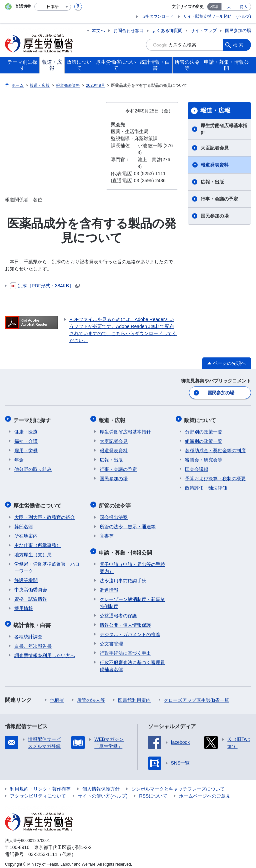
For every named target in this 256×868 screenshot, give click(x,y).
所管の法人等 (91, 695)
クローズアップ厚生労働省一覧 (196, 695)
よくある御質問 (167, 31)
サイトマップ (204, 31)
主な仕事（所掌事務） (38, 542)
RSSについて (153, 791)
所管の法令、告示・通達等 (128, 523)
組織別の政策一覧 (204, 439)
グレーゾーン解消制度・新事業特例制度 (132, 598)
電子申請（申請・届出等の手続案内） (132, 563)
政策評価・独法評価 (206, 486)
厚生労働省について (38, 503)
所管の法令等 (116, 503)
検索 (239, 45)
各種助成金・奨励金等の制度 (215, 449)
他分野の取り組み (33, 467)
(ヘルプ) (244, 16)
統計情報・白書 (33, 621)
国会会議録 (197, 467)
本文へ (98, 31)
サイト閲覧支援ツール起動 (207, 16)
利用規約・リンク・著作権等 (40, 784)
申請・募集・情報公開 (126, 548)
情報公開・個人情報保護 (125, 620)
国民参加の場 (238, 31)
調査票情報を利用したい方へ (45, 650)
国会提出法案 (114, 514)
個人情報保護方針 (101, 784)
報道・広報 (215, 110)
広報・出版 (212, 182)
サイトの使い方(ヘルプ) (102, 791)
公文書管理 (111, 639)
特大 (244, 7)
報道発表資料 (215, 165)
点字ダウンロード (157, 16)
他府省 (57, 695)
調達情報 (109, 585)
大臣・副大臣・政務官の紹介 (45, 514)
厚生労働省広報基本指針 (224, 129)
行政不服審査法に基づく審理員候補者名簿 (132, 661)
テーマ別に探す (33, 419)
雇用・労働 (26, 449)
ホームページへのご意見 (205, 791)
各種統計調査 (28, 632)
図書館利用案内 (134, 695)
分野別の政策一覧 (204, 430)
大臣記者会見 (215, 148)
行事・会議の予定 (219, 199)
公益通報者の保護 (118, 611)
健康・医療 (26, 430)
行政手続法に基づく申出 (125, 648)
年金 (19, 458)
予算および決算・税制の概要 (215, 477)
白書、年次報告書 (33, 641)
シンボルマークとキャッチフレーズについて (178, 784)
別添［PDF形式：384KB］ (45, 286)
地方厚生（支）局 (33, 551)
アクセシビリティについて (38, 791)
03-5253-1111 (43, 849)
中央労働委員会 (31, 586)
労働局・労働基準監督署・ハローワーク (47, 564)
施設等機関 (26, 577)
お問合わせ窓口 (128, 31)
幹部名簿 (24, 523)
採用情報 (24, 605)
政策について (201, 419)
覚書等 (107, 533)
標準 (214, 7)
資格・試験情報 (31, 596)
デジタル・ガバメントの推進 (130, 629)
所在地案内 (26, 533)
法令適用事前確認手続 (123, 576)
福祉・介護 (26, 439)
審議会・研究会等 (204, 458)
